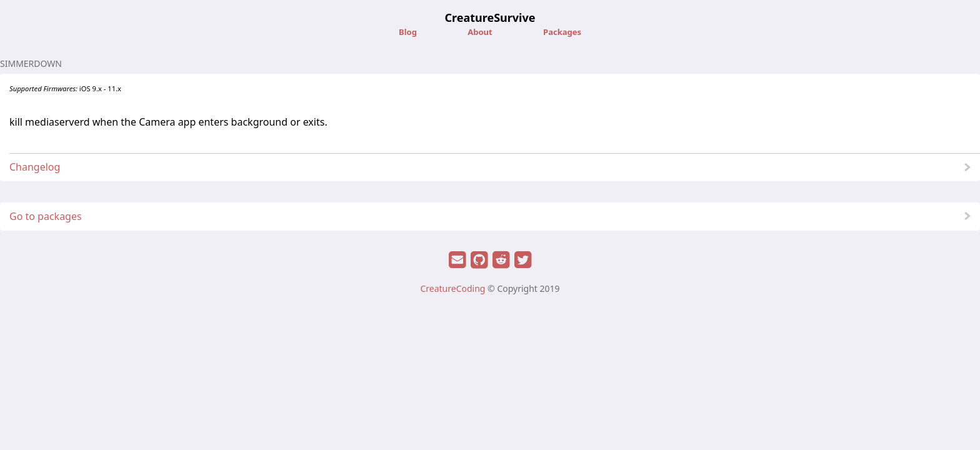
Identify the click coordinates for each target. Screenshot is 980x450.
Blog (409, 32)
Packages (562, 32)
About (481, 32)
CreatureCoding (452, 288)
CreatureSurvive (490, 17)
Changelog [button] (35, 167)
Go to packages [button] (46, 216)
